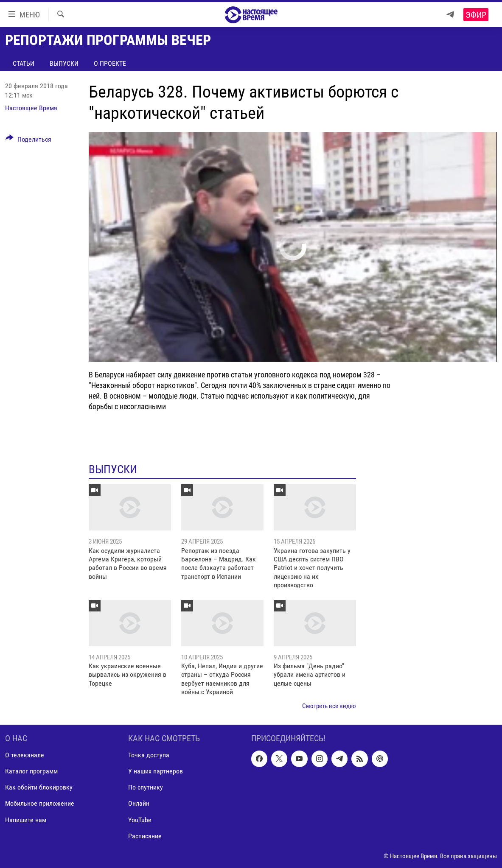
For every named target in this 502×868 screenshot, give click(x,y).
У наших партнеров (156, 771)
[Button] (28, 141)
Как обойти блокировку (39, 787)
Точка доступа (149, 755)
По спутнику (146, 787)
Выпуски (64, 63)
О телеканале (25, 755)
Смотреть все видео (329, 706)
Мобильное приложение (40, 803)
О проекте (110, 63)
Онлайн (139, 803)
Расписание (145, 836)
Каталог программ (31, 771)
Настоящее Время (31, 108)
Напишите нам (26, 820)
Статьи (24, 63)
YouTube (140, 820)
